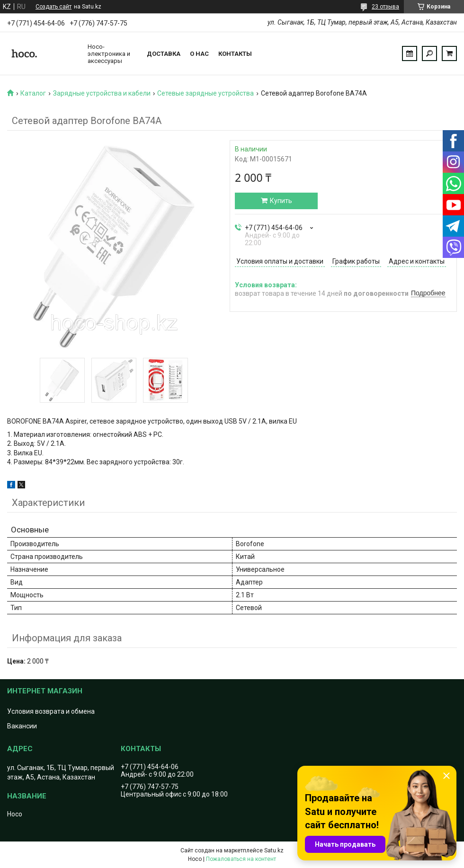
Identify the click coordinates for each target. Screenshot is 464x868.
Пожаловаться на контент (241, 859)
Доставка (164, 54)
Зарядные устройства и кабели (102, 93)
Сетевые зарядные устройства (205, 93)
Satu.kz (274, 850)
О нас (199, 54)
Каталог (33, 93)
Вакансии (22, 726)
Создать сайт (54, 7)
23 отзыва (385, 7)
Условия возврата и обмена (51, 711)
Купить (281, 201)
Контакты (235, 54)
